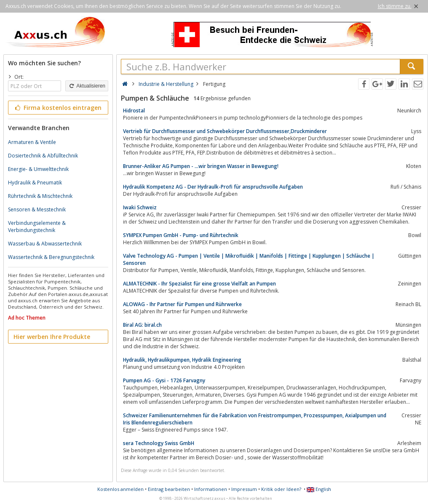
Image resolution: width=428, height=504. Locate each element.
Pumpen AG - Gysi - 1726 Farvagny (164, 380)
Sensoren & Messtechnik (37, 209)
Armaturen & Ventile (32, 142)
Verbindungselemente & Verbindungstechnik (37, 227)
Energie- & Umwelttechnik (38, 169)
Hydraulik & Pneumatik (35, 183)
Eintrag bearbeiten (169, 489)
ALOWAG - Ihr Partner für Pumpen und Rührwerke (182, 304)
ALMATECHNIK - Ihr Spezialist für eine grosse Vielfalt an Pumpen (199, 284)
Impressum (244, 489)
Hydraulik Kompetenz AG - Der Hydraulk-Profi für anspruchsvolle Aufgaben (213, 187)
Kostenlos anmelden (120, 489)
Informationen (211, 489)
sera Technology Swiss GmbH (159, 443)
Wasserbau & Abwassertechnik (45, 244)
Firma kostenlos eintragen (58, 108)
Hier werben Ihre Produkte (52, 337)
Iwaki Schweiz (140, 207)
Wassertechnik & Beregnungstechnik (51, 257)
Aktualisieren (87, 86)
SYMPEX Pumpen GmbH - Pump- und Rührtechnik (181, 235)
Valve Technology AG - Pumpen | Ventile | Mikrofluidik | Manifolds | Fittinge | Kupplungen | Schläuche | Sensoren (249, 259)
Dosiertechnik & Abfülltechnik (43, 156)
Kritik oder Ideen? (281, 489)
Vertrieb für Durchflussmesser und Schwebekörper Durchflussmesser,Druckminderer (225, 131)
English (319, 489)
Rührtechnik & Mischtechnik (40, 196)
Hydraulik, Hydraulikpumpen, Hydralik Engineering (182, 360)
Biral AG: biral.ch (142, 325)
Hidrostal (134, 111)
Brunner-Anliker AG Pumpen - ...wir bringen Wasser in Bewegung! (201, 166)
